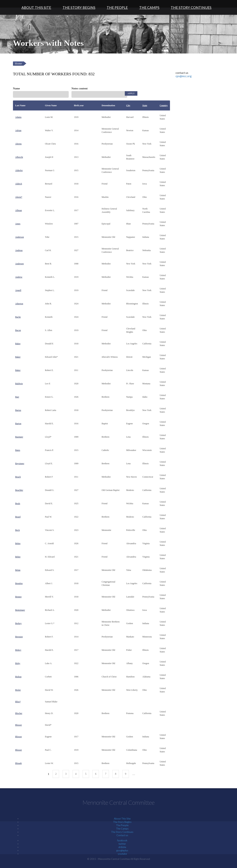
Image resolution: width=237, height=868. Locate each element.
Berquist (19, 637)
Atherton (19, 304)
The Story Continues (191, 7)
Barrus (18, 410)
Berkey (18, 623)
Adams (18, 117)
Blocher (19, 713)
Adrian (18, 130)
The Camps (149, 7)
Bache (18, 317)
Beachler (19, 490)
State (145, 105)
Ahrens (18, 144)
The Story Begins (79, 7)
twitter (122, 844)
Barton (18, 424)
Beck (17, 530)
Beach (18, 477)
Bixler (18, 690)
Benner (18, 597)
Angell (18, 290)
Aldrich (19, 184)
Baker (18, 344)
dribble (122, 847)
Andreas (19, 250)
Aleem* (19, 197)
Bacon (18, 330)
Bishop (18, 677)
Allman (19, 210)
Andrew (19, 277)
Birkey (18, 650)
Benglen (19, 583)
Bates (18, 450)
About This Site (36, 7)
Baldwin (19, 384)
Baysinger (20, 464)
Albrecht (19, 157)
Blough (18, 763)
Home (18, 64)
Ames (18, 224)
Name (16, 88)
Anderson (20, 237)
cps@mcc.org (184, 76)
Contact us (122, 835)
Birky (18, 663)
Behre (18, 543)
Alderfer (19, 170)
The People (117, 7)
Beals (18, 503)
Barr (17, 397)
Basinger (19, 437)
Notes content (80, 88)
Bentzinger (20, 610)
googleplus (122, 850)
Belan (18, 570)
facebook (122, 840)
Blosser (19, 725)
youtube (122, 854)
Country (164, 105)
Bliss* (18, 702)
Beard (18, 517)
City (128, 105)
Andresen (19, 264)
